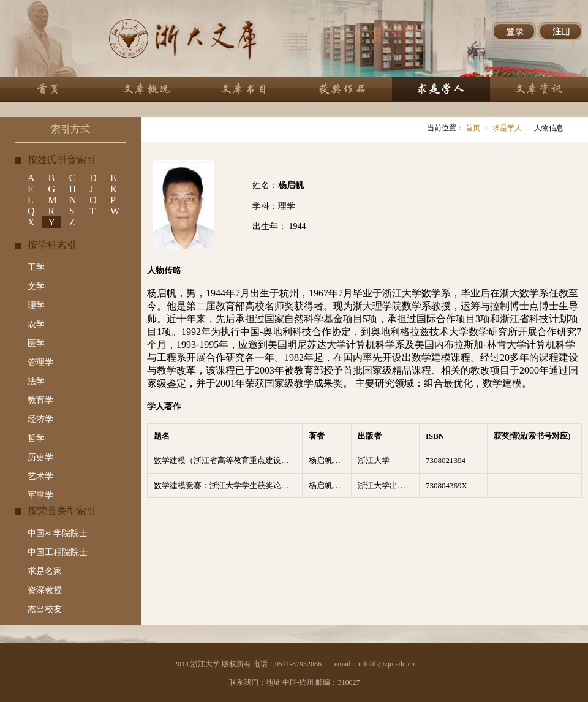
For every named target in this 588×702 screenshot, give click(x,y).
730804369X (447, 485)
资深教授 (45, 590)
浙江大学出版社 (386, 485)
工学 (36, 267)
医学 (36, 343)
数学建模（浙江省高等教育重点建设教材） (228, 460)
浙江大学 (374, 460)
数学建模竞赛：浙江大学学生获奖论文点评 (228, 485)
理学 (36, 305)
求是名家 (45, 571)
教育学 (40, 400)
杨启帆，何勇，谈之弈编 (330, 485)
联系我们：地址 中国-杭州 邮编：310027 (295, 682)
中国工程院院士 (58, 552)
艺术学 (40, 476)
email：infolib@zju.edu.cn (375, 664)
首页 (472, 128)
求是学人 (507, 128)
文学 (36, 286)
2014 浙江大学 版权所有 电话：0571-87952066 (248, 664)
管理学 (40, 362)
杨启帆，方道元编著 (330, 460)
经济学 (40, 419)
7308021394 (446, 460)
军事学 (40, 495)
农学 (36, 324)
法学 (36, 381)
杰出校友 (45, 609)
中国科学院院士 (58, 533)
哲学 (36, 438)
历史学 (40, 457)
